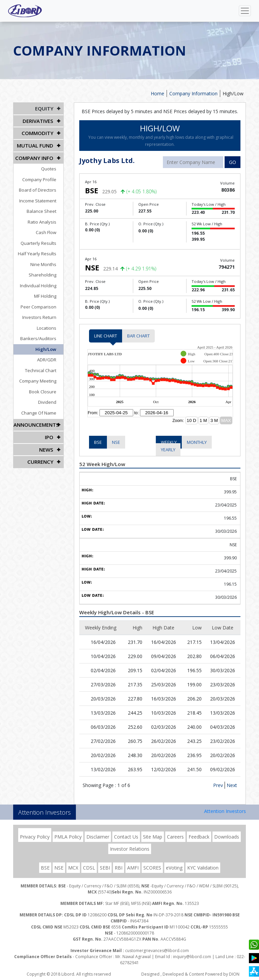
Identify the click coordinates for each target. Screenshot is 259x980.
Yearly (168, 450)
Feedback (199, 837)
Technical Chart (44, 368)
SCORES (152, 868)
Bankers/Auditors (42, 336)
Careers (175, 837)
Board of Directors (41, 187)
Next (232, 785)
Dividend (51, 399)
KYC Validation (203, 868)
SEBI (105, 868)
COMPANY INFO (35, 155)
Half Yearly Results (41, 251)
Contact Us (126, 837)
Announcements (35, 422)
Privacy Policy (35, 837)
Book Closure (46, 389)
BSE (98, 442)
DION (234, 974)
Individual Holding (42, 283)
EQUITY (45, 108)
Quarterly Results (42, 240)
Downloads (227, 837)
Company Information (193, 93)
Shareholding (46, 272)
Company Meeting (41, 378)
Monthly (197, 442)
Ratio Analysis (46, 219)
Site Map (153, 837)
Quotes (52, 166)
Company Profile (43, 177)
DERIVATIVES (38, 120)
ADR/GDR (50, 357)
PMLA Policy (68, 837)
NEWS (47, 445)
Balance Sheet (45, 208)
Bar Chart (138, 336)
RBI (119, 868)
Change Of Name (42, 410)
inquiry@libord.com (192, 957)
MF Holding (49, 293)
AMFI (133, 868)
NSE (116, 442)
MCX (73, 868)
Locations (50, 325)
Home (157, 93)
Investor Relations (130, 849)
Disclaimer (98, 837)
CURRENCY (41, 457)
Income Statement (41, 198)
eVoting (174, 868)
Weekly (169, 442)
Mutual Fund (36, 144)
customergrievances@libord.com (157, 951)
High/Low (233, 93)
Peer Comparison (42, 304)
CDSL (89, 868)
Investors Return (43, 315)
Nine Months (47, 262)
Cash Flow (50, 230)
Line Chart (106, 336)
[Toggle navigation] (245, 11)
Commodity (38, 132)
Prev (218, 785)
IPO (49, 434)
